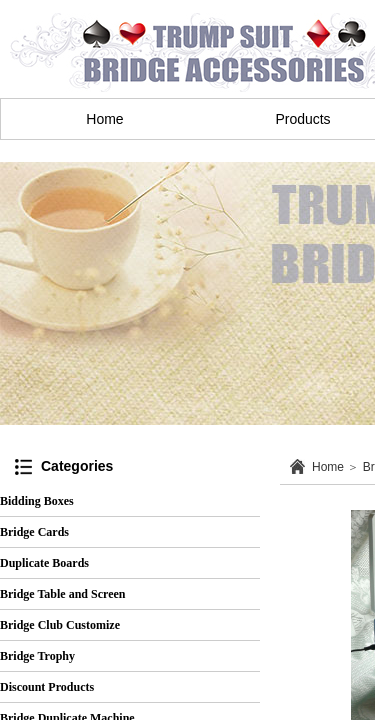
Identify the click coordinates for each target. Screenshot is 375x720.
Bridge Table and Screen (62, 594)
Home (104, 119)
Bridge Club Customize (60, 625)
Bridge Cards (34, 532)
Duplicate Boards (44, 563)
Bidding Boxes (37, 501)
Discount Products (47, 687)
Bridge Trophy (37, 656)
